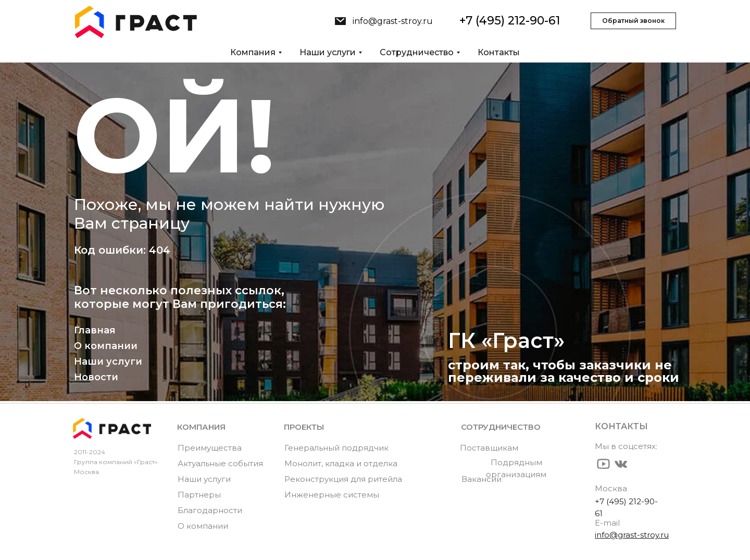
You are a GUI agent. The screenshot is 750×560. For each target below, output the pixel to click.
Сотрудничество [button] (417, 52)
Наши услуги (108, 362)
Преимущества (210, 448)
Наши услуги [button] (328, 52)
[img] (340, 21)
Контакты (499, 52)
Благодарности (210, 510)
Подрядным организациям (516, 468)
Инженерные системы (332, 495)
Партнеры (199, 495)
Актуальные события (220, 463)
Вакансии (482, 479)
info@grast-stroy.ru (393, 21)
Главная (95, 330)
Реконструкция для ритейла (343, 479)
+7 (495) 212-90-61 (510, 21)
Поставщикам (489, 448)
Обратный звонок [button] (633, 21)
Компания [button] (253, 52)
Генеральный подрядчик (336, 448)
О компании (106, 346)
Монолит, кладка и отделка (341, 463)
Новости (96, 377)
